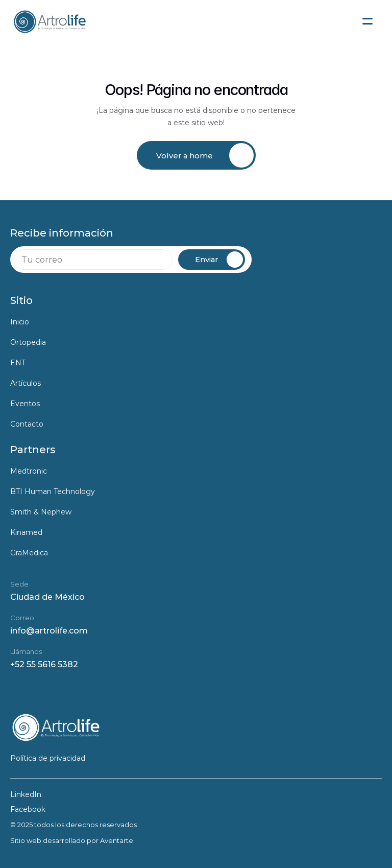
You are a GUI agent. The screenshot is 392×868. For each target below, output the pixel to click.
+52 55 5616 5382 (44, 664)
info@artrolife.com (49, 631)
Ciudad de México (47, 597)
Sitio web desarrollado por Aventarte (72, 840)
